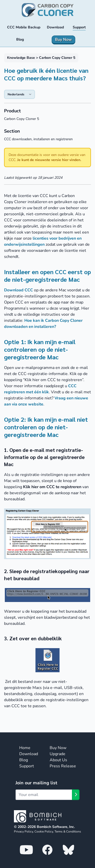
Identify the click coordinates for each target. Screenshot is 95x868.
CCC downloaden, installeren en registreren (38, 139)
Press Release (63, 766)
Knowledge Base (21, 58)
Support (27, 766)
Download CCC (18, 290)
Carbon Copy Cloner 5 (57, 58)
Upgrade (58, 754)
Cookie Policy (44, 831)
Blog (24, 760)
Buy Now (58, 748)
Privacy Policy (23, 831)
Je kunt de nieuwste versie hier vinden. (49, 160)
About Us (58, 760)
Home (25, 748)
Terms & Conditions (68, 831)
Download (29, 754)
